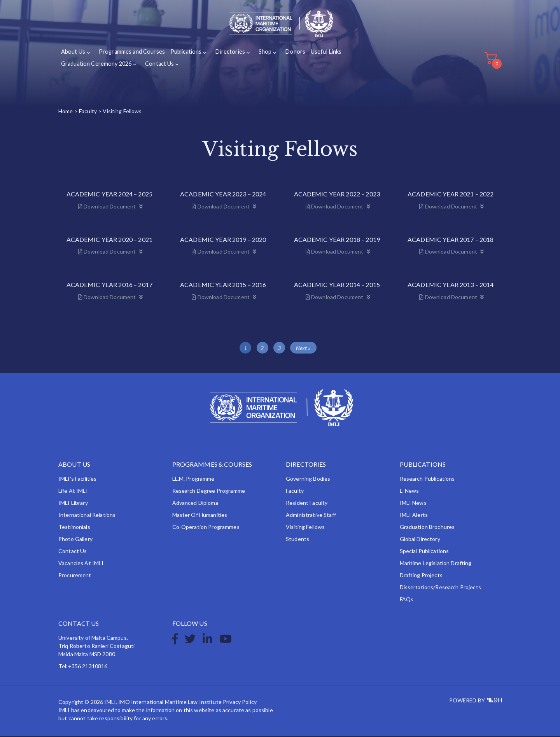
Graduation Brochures (427, 528)
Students (297, 540)
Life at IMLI (73, 492)
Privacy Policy (240, 703)
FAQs (407, 600)
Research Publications (427, 480)
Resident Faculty (307, 504)
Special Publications (424, 552)
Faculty (88, 112)
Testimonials (74, 528)
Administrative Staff (311, 516)
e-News (409, 492)
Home (66, 112)
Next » (303, 349)
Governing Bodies (308, 480)
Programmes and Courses (130, 54)
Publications (183, 54)
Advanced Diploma (195, 504)
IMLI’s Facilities (77, 480)
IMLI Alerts (414, 516)
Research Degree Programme (209, 492)
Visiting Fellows (305, 528)
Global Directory (420, 540)
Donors (286, 54)
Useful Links (317, 54)
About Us (73, 54)
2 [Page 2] (262, 349)
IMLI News (413, 504)
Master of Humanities (200, 516)
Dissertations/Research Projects (440, 588)
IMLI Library (73, 504)
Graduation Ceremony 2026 (95, 65)
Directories (225, 54)
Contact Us (157, 65)
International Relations (87, 516)
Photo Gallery (75, 540)
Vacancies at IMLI (81, 564)
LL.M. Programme (193, 480)
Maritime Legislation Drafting (436, 564)
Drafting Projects (421, 576)
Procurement (75, 576)
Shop (258, 54)
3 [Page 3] (279, 349)
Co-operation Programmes (206, 528)
